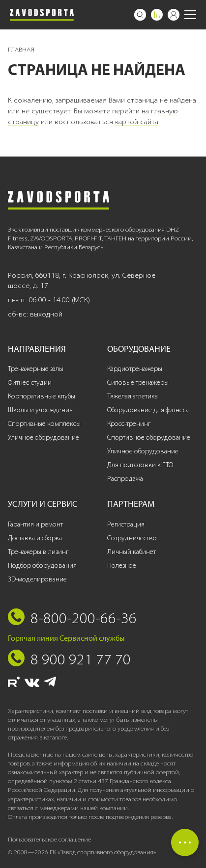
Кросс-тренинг (129, 424)
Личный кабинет (132, 552)
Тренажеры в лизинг (38, 552)
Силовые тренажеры (138, 382)
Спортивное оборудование (149, 437)
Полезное (122, 566)
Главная (21, 49)
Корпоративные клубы (42, 396)
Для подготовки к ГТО (140, 465)
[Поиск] (140, 15)
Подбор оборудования (42, 566)
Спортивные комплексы (44, 424)
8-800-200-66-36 (84, 618)
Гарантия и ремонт (35, 524)
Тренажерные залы (36, 369)
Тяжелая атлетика (132, 396)
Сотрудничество (132, 538)
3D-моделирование (37, 579)
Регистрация (126, 524)
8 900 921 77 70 (81, 659)
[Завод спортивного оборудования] (42, 15)
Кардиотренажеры (135, 369)
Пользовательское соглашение (49, 839)
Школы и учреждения (40, 410)
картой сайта (137, 122)
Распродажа (125, 479)
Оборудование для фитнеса (148, 410)
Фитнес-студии (30, 382)
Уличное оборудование (44, 437)
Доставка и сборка (35, 538)
